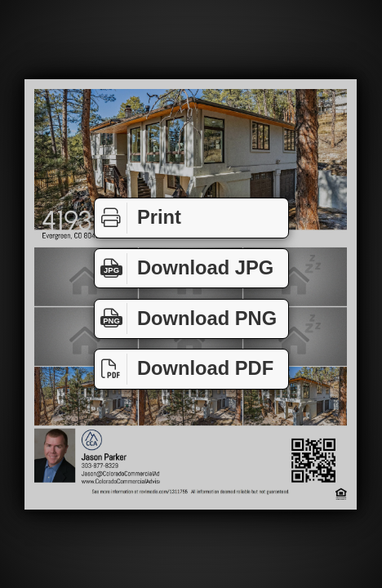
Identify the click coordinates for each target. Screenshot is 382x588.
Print (138, 218)
